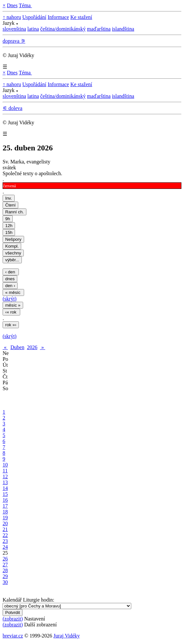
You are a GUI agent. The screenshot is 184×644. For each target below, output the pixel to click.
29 (5, 576)
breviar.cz (13, 636)
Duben (17, 347)
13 (5, 482)
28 (5, 570)
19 (5, 518)
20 (5, 523)
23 (5, 541)
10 (5, 465)
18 (5, 512)
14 (5, 488)
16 (5, 500)
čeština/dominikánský (63, 29)
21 (5, 529)
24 (5, 547)
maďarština (99, 29)
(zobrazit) (13, 619)
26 (5, 559)
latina (33, 29)
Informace (58, 17)
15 (5, 494)
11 (5, 471)
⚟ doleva (13, 108)
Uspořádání (34, 17)
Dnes (12, 5)
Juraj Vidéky (67, 636)
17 (5, 506)
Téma (25, 5)
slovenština (14, 29)
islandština (123, 29)
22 (5, 535)
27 (5, 565)
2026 (32, 347)
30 (5, 582)
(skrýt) (10, 299)
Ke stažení (81, 17)
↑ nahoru (12, 17)
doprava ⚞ (14, 41)
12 (5, 476)
